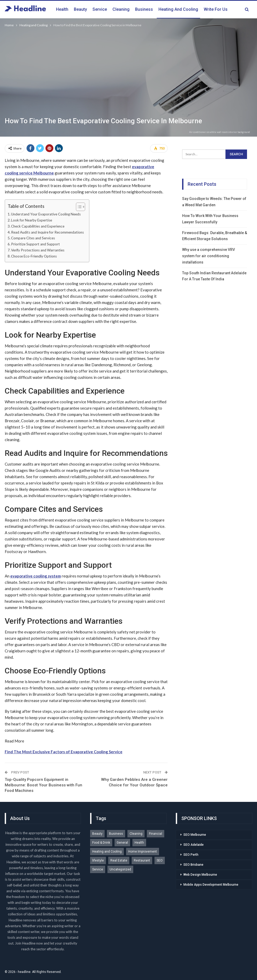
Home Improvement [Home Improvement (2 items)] (143, 852)
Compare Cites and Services (33, 238)
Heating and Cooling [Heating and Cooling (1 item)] (107, 852)
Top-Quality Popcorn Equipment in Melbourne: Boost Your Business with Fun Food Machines (43, 785)
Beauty (80, 9)
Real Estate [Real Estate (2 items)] (119, 860)
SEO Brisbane (193, 865)
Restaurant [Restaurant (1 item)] (142, 860)
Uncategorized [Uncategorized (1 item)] (120, 869)
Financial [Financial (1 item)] (156, 834)
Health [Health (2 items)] (139, 843)
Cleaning (121, 9)
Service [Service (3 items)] (98, 869)
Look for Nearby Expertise (32, 220)
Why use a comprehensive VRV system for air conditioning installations (209, 256)
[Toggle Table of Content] (78, 207)
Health (62, 9)
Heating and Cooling (178, 9)
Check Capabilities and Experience (38, 226)
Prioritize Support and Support (35, 244)
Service (100, 9)
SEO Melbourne (195, 835)
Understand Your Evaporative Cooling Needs (46, 214)
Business (144, 9)
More (209, 9)
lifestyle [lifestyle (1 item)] (98, 860)
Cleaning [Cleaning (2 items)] (136, 834)
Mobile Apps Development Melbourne (211, 885)
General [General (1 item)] (122, 843)
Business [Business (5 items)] (116, 834)
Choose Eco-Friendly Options (34, 256)
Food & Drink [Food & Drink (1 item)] (101, 843)
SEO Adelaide (194, 845)
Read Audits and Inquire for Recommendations (47, 232)
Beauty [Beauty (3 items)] (97, 834)
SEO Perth (191, 855)
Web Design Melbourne (200, 875)
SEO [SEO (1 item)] (160, 860)
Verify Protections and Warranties (38, 250)
